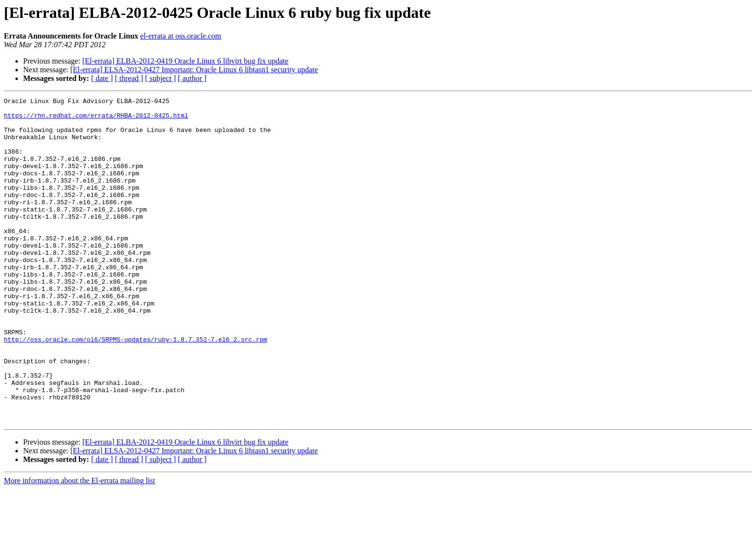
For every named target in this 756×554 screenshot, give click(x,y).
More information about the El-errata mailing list (80, 546)
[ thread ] (129, 78)
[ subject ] (161, 78)
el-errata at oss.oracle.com (181, 36)
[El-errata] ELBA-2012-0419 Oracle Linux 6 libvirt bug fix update (185, 61)
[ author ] (192, 78)
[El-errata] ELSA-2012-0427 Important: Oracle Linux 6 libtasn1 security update (194, 70)
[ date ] (102, 78)
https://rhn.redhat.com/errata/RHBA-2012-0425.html (96, 119)
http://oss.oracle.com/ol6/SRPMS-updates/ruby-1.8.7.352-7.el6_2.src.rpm (135, 388)
